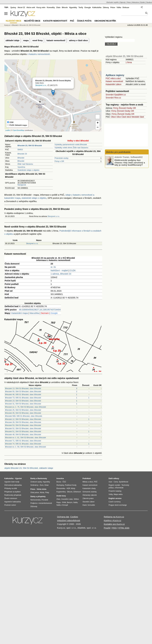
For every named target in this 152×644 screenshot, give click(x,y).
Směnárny (34, 485)
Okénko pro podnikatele (118, 152)
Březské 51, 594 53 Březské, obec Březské (23, 431)
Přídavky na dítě (11, 488)
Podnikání (87, 478)
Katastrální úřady (89, 488)
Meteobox (136, 2)
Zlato (58, 8)
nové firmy (38, 40)
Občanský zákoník (90, 495)
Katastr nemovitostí (114, 81)
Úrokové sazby (36, 482)
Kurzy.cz (7, 25)
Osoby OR (131, 108)
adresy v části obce (78, 40)
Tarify (81, 8)
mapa (26, 40)
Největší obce (32, 21)
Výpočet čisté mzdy (12, 482)
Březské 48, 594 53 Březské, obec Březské (23, 435)
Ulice (119, 117)
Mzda (42, 492)
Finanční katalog (115, 491)
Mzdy (73, 488)
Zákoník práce (88, 498)
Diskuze (126, 8)
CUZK (73, 270)
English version (115, 498)
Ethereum (77, 492)
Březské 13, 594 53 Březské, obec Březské (23, 388)
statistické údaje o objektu (34, 198)
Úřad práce (35, 492)
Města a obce (88, 482)
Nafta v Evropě (62, 505)
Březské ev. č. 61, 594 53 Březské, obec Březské (25, 438)
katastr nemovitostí (56, 40)
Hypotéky (73, 8)
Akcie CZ (21, 8)
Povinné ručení (10, 505)
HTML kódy (124, 528)
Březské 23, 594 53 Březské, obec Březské (23, 401)
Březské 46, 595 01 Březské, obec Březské (23, 395)
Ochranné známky (90, 492)
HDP (68, 488)
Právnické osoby (61, 158)
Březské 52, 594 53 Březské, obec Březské (23, 428)
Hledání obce (14, 21)
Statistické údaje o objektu (28, 170)
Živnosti (122, 108)
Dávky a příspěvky (38, 497)
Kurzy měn (41, 8)
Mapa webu (118, 494)
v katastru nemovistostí (39, 54)
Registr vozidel (114, 485)
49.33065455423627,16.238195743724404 (40, 310)
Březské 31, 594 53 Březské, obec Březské (23, 404)
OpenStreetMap (19, 130)
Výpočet (18, 478)
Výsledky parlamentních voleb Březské (71, 144)
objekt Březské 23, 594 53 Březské (124, 56)
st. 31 (53, 267)
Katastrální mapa (20, 313)
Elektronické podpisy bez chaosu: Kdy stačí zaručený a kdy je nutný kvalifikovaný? (130, 162)
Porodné (45, 500)
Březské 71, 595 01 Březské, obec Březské (23, 441)
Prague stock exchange (118, 505)
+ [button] (98, 123)
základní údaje (12, 40)
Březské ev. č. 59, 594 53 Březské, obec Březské (25, 447)
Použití (107, 528)
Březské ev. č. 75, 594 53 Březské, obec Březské (25, 407)
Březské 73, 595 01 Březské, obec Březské (23, 398)
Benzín (70, 502)
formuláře (91, 505)
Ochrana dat (63, 517)
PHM (64, 502)
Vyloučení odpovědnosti (69, 520)
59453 (20, 150)
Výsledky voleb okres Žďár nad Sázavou (71, 148)
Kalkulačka (97, 8)
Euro (42, 485)
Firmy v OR (59, 161)
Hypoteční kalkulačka (13, 502)
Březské (21, 158)
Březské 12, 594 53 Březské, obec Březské (23, 419)
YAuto (129, 2)
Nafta (75, 502)
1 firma (129, 62)
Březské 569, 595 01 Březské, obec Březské (24, 416)
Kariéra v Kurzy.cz (113, 520)
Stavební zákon (89, 502)
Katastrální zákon (113, 84)
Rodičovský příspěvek (13, 495)
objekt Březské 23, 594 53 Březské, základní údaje (29, 468)
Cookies (74, 517)
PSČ (72, 21)
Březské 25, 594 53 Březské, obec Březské (23, 410)
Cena (116, 482)
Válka (119, 8)
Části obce (126, 117)
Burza (59, 482)
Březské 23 (22, 154)
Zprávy (13, 8)
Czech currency (115, 502)
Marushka (34, 313)
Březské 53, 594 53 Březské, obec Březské (23, 425)
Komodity (51, 8)
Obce (113, 117)
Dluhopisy (60, 485)
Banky (33, 478)
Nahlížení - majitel (59, 270)
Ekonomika (61, 488)
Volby (111, 494)
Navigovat (22, 185)
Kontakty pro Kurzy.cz (114, 524)
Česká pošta (84, 21)
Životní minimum (11, 498)
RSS (114, 528)
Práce (113, 8)
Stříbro (76, 499)
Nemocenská (35, 500)
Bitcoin (65, 8)
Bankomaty (42, 478)
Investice (60, 478)
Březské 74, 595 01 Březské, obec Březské (23, 444)
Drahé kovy (61, 496)
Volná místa (41, 489)
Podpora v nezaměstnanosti (41, 503)
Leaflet (8, 130)
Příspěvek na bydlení (12, 492)
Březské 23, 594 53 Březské (30, 25)
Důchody (34, 507)
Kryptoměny (61, 492)
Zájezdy (123, 2)
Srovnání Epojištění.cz (116, 95)
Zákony (106, 8)
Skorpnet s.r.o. (41, 85)
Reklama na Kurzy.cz (114, 517)
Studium (149, 2)
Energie (88, 8)
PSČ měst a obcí (113, 78)
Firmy (116, 108)
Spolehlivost (124, 482)
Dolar (47, 485)
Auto (110, 482)
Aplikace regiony (115, 75)
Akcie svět (31, 8)
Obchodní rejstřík (112, 2)
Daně (85, 505)
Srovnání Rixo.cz (113, 98)
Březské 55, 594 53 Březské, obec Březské (23, 391)
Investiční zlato (67, 499)
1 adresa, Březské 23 (61, 274)
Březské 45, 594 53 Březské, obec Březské (23, 413)
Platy (47, 492)
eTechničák (119, 488)
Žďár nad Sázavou (25, 164)
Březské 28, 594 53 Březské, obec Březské (23, 422)
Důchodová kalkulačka (13, 485)
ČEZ (64, 482)
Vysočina (21, 167)
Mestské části (138, 117)
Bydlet (143, 2)
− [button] (98, 128)
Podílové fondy (71, 485)
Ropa (59, 502)
